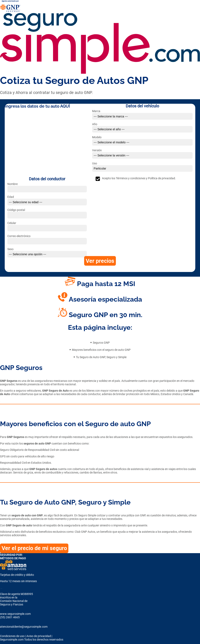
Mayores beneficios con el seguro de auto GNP (101, 350)
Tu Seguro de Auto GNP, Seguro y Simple (101, 357)
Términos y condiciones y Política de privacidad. (146, 178)
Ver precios (100, 261)
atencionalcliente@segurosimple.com (24, 627)
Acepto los (139, 178)
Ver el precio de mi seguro (34, 548)
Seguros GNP (101, 343)
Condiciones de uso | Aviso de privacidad (25, 636)
